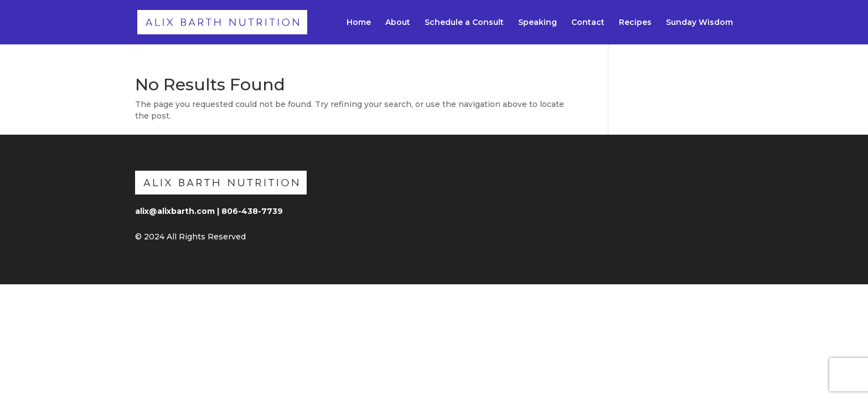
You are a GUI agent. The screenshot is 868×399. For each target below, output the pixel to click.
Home (359, 23)
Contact (588, 23)
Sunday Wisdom (699, 23)
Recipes (635, 23)
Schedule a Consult (464, 23)
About (398, 23)
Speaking (538, 23)
